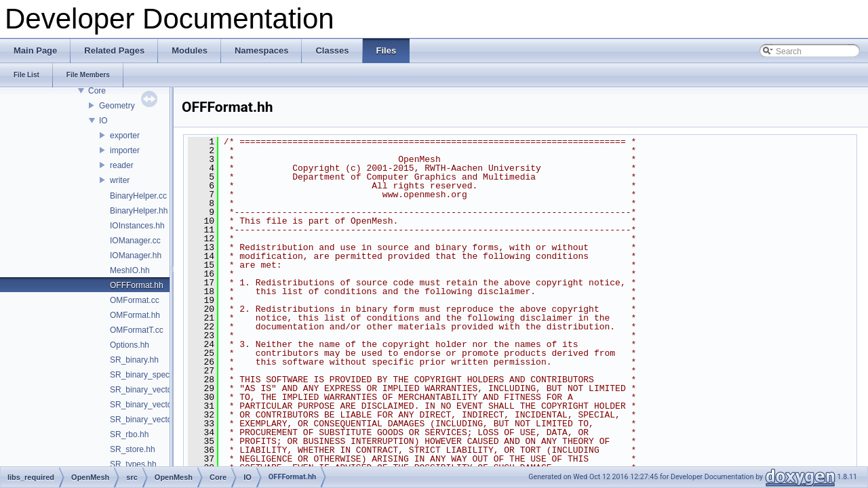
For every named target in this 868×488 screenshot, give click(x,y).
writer (120, 180)
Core (97, 91)
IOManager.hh (136, 256)
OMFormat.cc (135, 300)
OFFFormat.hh (137, 285)
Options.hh (130, 345)
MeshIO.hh (130, 270)
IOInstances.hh (137, 226)
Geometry (117, 106)
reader (122, 165)
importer (125, 150)
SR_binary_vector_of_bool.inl (163, 390)
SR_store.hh (133, 449)
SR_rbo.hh (129, 434)
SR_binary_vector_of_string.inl (165, 420)
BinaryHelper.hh (139, 211)
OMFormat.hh (135, 315)
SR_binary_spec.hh (145, 375)
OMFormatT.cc (137, 330)
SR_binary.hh (134, 360)
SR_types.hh (133, 464)
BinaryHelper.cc (138, 196)
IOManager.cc (135, 241)
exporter (125, 136)
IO (103, 121)
